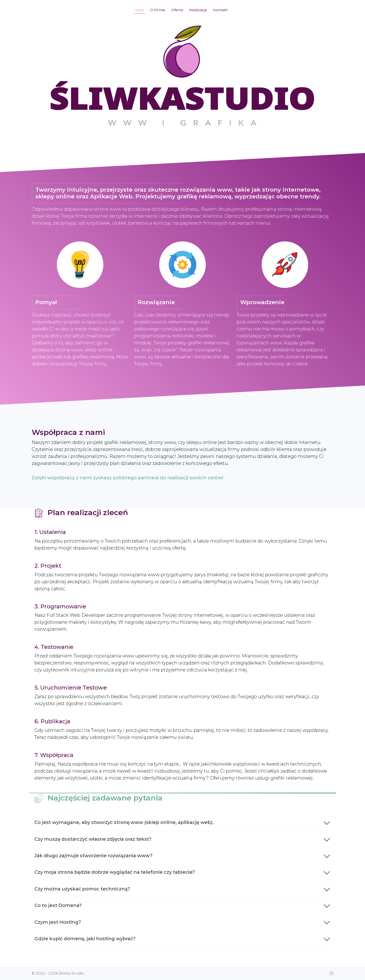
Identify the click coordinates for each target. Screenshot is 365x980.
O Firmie (158, 10)
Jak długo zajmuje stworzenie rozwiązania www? (182, 856)
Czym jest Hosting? (182, 922)
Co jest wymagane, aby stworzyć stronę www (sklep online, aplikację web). (182, 822)
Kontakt (220, 10)
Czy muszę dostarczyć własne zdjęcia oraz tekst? (182, 839)
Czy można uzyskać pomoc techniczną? (182, 889)
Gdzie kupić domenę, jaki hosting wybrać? (182, 939)
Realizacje (198, 10)
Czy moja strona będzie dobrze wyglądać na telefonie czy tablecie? (182, 872)
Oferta (177, 10)
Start (140, 10)
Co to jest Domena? (182, 905)
